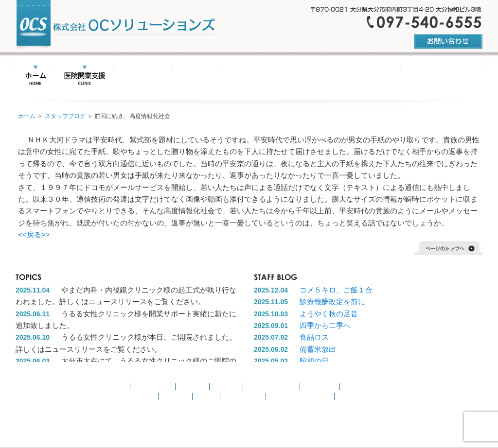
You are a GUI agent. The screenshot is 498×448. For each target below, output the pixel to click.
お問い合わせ (136, 396)
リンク (405, 76)
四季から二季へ (325, 325)
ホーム (27, 116)
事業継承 (193, 387)
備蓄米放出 (318, 349)
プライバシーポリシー (301, 396)
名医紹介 (177, 76)
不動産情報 (287, 76)
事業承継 (135, 76)
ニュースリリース (229, 76)
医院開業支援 (84, 76)
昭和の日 (314, 361)
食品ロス (314, 337)
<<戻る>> (34, 234)
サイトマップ (243, 396)
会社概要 (445, 76)
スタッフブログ (65, 116)
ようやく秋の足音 (329, 314)
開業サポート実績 (350, 76)
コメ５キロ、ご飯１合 (336, 290)
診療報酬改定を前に (332, 302)
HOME (36, 76)
